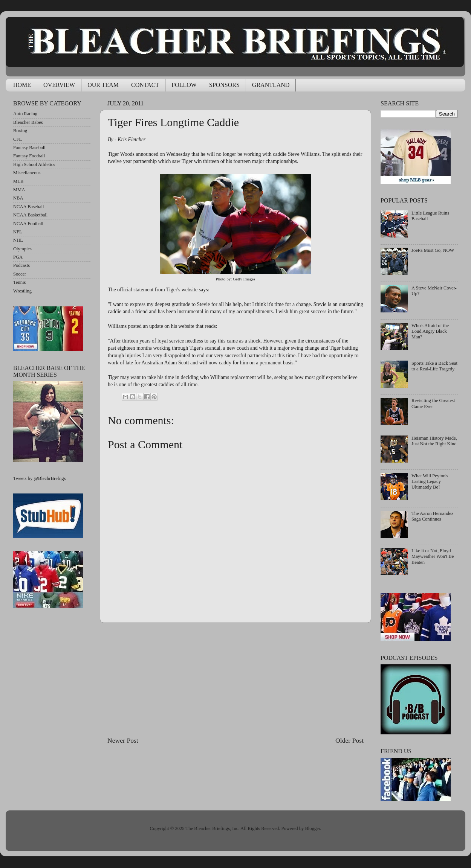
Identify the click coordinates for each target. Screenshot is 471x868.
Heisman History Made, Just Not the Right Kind (434, 441)
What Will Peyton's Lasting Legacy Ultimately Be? (430, 481)
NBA (18, 198)
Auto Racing (25, 114)
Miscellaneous (27, 173)
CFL (18, 139)
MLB (18, 181)
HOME (22, 85)
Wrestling (22, 291)
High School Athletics (34, 164)
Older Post (349, 740)
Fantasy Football (29, 156)
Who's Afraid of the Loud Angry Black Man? (430, 331)
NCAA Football (28, 224)
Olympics (22, 249)
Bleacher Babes (28, 122)
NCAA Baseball (29, 207)
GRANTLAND (271, 85)
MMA (19, 190)
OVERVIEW (59, 85)
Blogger (312, 828)
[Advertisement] (236, 679)
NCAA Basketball (30, 215)
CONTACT (145, 85)
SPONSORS (224, 85)
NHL (18, 240)
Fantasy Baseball (29, 148)
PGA (18, 257)
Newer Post (123, 740)
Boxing (20, 131)
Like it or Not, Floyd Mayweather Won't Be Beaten (433, 556)
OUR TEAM (103, 85)
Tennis (19, 282)
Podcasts (21, 265)
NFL (18, 232)
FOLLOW (184, 85)
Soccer (20, 274)
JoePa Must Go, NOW (433, 250)
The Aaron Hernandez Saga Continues (432, 516)
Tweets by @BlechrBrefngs (39, 478)
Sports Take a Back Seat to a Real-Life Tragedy (434, 366)
